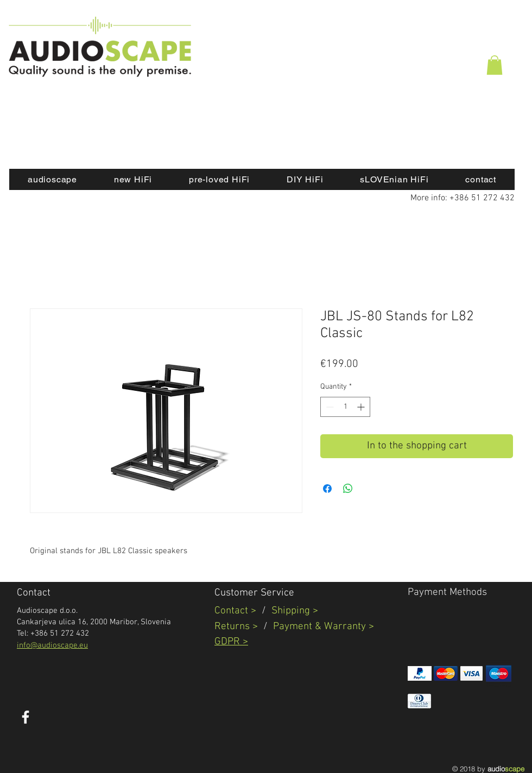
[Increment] (362, 407)
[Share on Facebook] (327, 489)
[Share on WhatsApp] (348, 489)
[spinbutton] (345, 407)
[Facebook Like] (111, 723)
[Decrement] (329, 407)
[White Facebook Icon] (26, 717)
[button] (495, 65)
